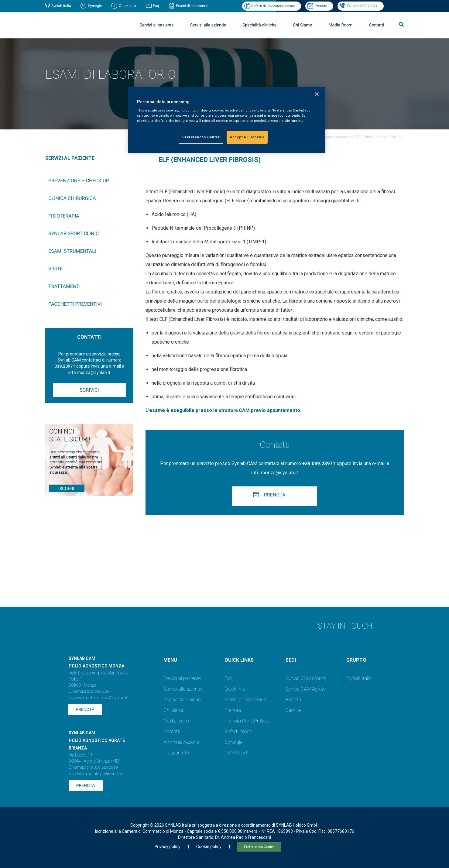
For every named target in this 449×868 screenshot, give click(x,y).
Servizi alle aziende (208, 25)
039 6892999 (106, 767)
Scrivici (89, 390)
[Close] (317, 94)
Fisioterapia (64, 216)
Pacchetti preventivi (75, 304)
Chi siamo (174, 710)
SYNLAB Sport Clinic (74, 233)
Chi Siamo (302, 25)
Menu (170, 660)
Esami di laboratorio (192, 6)
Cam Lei (294, 710)
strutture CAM (234, 410)
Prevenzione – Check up (79, 181)
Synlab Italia (61, 6)
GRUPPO (356, 660)
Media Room (340, 25)
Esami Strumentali (72, 251)
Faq (156, 6)
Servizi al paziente (157, 25)
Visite (55, 269)
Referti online (238, 731)
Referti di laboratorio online (273, 6)
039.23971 (65, 366)
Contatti (376, 25)
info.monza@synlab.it (275, 473)
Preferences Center (259, 847)
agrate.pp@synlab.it (106, 774)
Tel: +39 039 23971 (362, 6)
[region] (227, 120)
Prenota (321, 6)
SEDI (291, 660)
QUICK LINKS (239, 660)
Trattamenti (64, 286)
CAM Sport (236, 753)
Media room (176, 721)
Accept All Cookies (247, 137)
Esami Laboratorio (337, 137)
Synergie (95, 6)
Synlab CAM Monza (306, 678)
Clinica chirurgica (72, 198)
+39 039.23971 (319, 463)
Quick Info (235, 689)
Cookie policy (209, 847)
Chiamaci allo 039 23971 (91, 691)
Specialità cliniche (259, 25)
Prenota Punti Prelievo (247, 721)
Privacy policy (167, 847)
